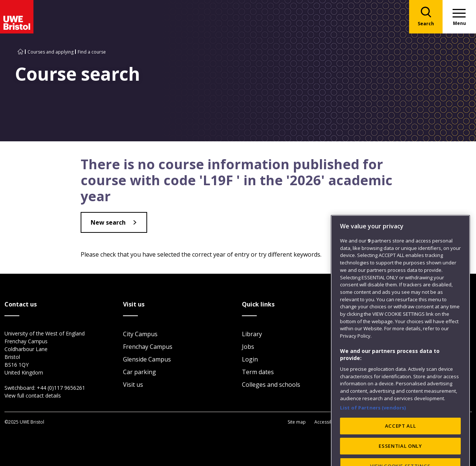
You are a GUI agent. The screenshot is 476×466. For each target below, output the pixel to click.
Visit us (133, 385)
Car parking (140, 372)
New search (108, 222)
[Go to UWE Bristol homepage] (20, 52)
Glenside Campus (147, 359)
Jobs (248, 347)
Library (252, 334)
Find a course (92, 52)
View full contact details (33, 396)
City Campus (140, 334)
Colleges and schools (271, 385)
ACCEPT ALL (401, 457)
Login (250, 359)
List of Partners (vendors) (373, 438)
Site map (297, 422)
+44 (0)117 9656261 (61, 388)
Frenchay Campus (148, 347)
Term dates (258, 372)
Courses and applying (51, 52)
